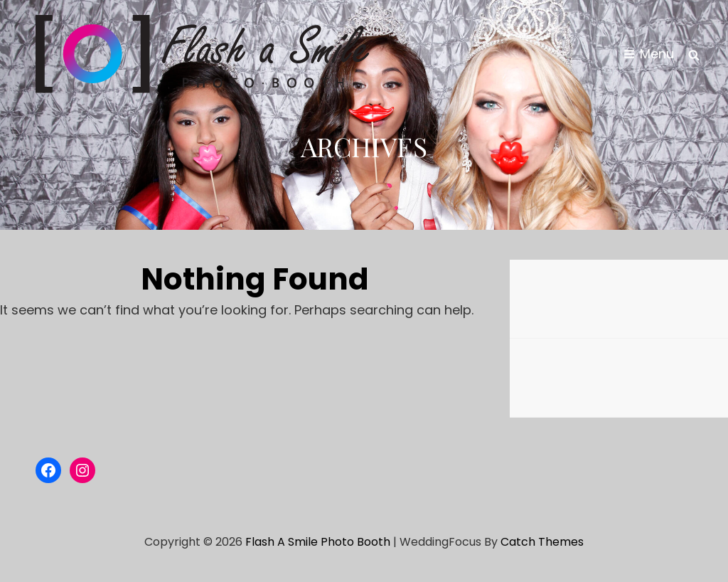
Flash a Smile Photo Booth (318, 542)
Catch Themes (542, 542)
